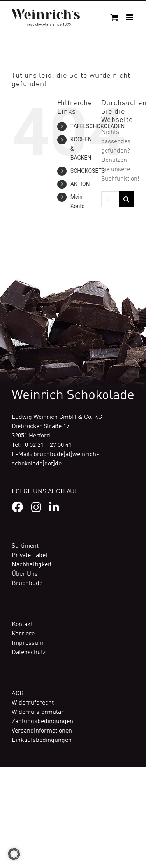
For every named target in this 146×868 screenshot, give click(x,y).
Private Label (30, 556)
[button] (14, 854)
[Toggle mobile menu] (130, 17)
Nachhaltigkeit (32, 565)
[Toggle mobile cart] (114, 17)
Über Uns (25, 574)
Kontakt (22, 625)
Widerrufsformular (38, 712)
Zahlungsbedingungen (42, 722)
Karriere (23, 634)
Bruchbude (27, 583)
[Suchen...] (110, 199)
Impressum (28, 643)
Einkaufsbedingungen (42, 740)
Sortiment (25, 546)
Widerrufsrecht (33, 703)
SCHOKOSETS (88, 171)
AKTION (80, 184)
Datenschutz (29, 653)
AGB (18, 694)
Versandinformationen (42, 731)
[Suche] (127, 199)
